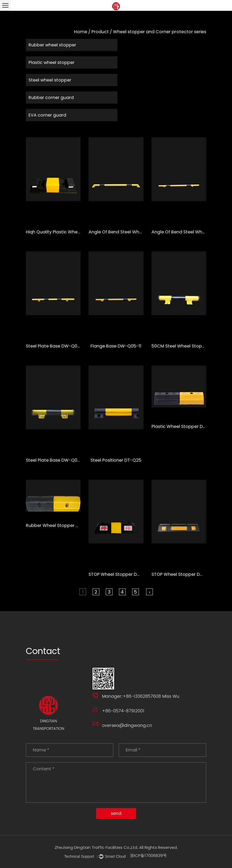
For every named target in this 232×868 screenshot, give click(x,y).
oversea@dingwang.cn (127, 726)
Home (81, 32)
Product (100, 32)
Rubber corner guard (51, 98)
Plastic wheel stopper (52, 62)
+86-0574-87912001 (123, 711)
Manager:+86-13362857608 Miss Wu (141, 696)
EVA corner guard (47, 115)
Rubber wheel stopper (52, 45)
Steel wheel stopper (50, 80)
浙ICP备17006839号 (148, 855)
